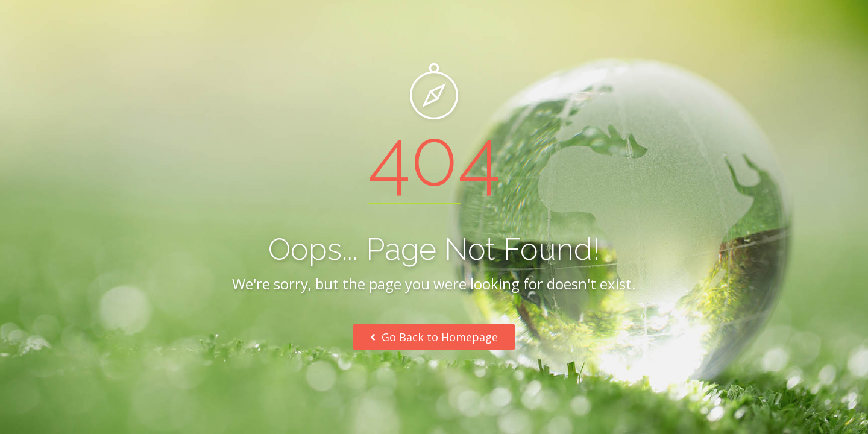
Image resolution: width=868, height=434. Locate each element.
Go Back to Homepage (434, 337)
